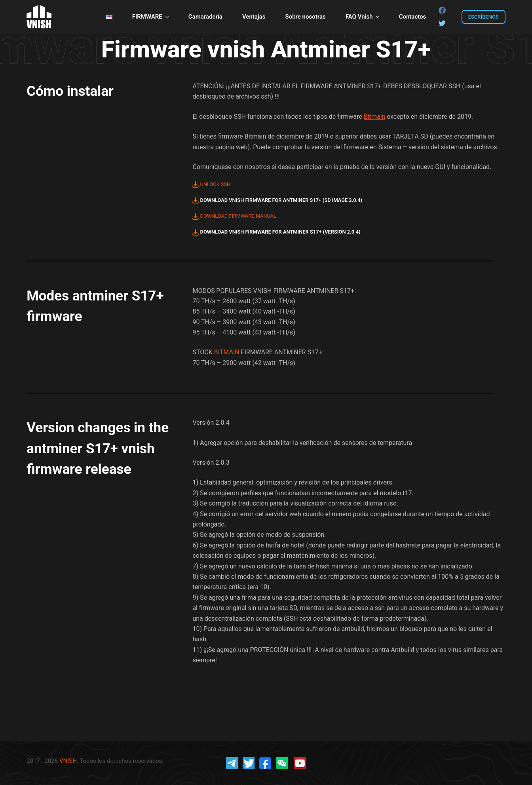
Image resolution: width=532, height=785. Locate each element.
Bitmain (375, 117)
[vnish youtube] (300, 763)
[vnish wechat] (282, 763)
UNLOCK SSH (211, 184)
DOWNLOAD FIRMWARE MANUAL (234, 216)
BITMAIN (227, 352)
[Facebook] (442, 10)
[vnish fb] (265, 763)
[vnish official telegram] (232, 763)
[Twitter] (442, 23)
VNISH (68, 761)
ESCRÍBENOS (484, 17)
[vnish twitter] (249, 763)
